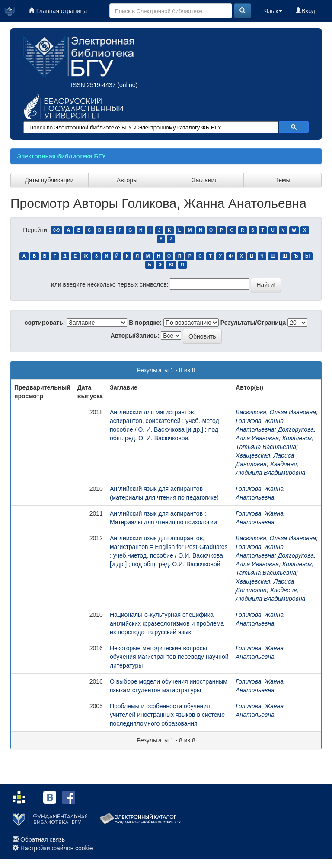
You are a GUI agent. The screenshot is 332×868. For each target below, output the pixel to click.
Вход (305, 11)
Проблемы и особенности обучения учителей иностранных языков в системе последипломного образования (167, 715)
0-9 (56, 230)
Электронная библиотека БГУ (61, 156)
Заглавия (205, 180)
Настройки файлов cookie (57, 848)
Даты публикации (49, 180)
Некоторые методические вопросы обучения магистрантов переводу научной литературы (169, 657)
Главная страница (58, 11)
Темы (283, 180)
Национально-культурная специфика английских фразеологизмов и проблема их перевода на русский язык (167, 623)
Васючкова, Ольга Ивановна (276, 412)
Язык (273, 11)
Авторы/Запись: (135, 336)
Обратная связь (43, 839)
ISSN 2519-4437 (93, 85)
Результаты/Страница (253, 323)
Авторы (127, 180)
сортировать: (45, 323)
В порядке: (145, 323)
